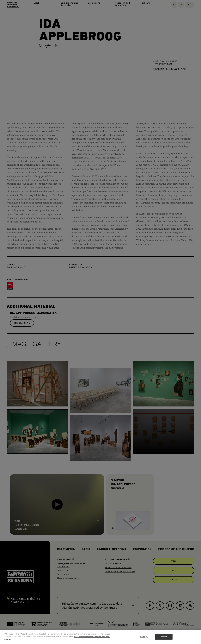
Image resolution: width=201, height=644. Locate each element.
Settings (144, 637)
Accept (164, 637)
